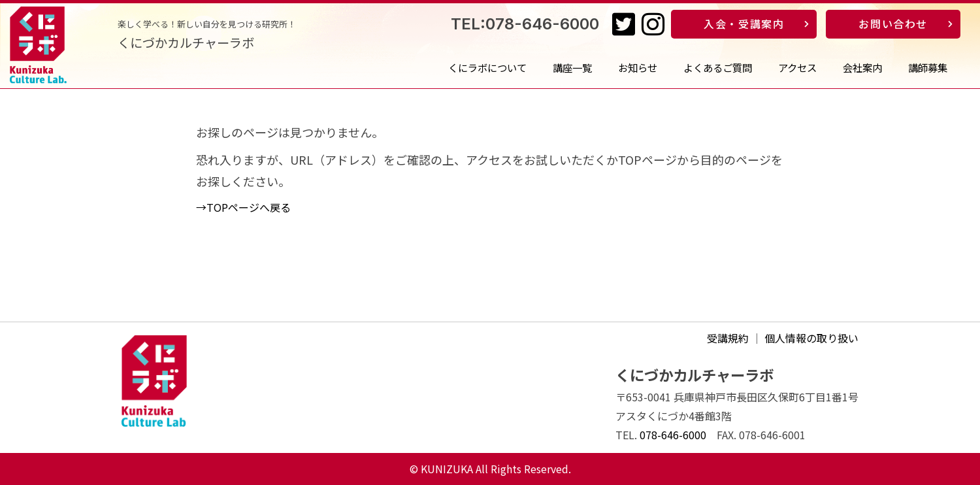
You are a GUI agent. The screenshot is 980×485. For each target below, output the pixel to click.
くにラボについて (487, 67)
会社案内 (862, 67)
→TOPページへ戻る (243, 207)
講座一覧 (572, 67)
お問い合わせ (893, 24)
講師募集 (928, 67)
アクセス (797, 67)
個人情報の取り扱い (811, 338)
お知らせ (638, 67)
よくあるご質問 (718, 67)
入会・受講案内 (744, 24)
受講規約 (728, 338)
